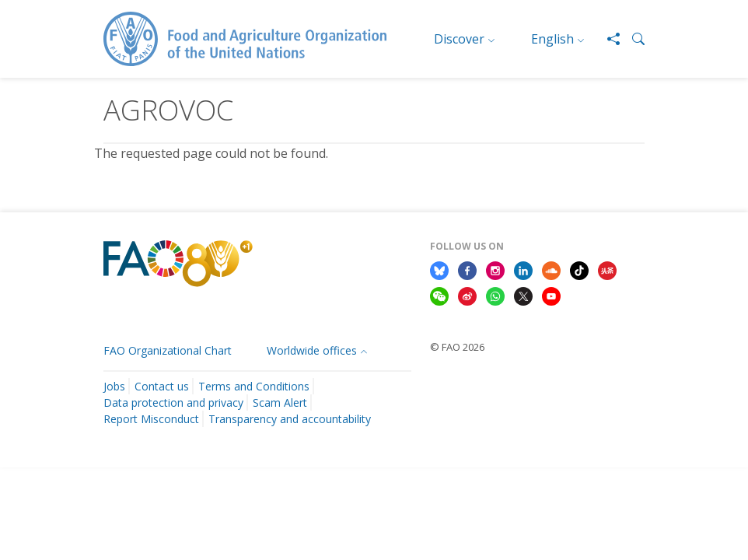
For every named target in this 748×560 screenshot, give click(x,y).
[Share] (607, 39)
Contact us (162, 386)
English (552, 39)
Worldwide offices (312, 350)
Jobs (114, 386)
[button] (632, 39)
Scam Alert (280, 402)
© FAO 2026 (457, 347)
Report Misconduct (151, 419)
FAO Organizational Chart (168, 350)
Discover (459, 39)
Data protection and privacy (173, 402)
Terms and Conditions (254, 386)
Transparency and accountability (290, 419)
